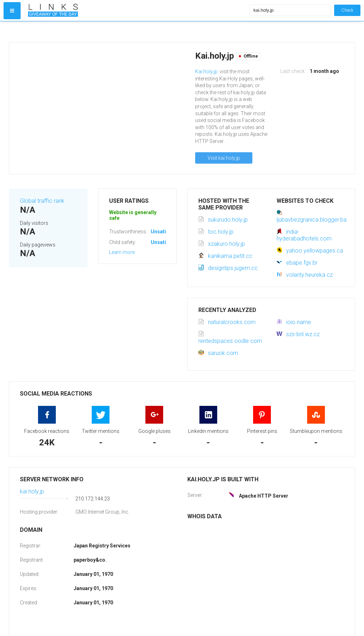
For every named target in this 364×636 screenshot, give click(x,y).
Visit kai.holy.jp (224, 158)
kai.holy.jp (32, 491)
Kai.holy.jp (206, 71)
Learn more (122, 252)
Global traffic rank (42, 201)
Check (347, 10)
